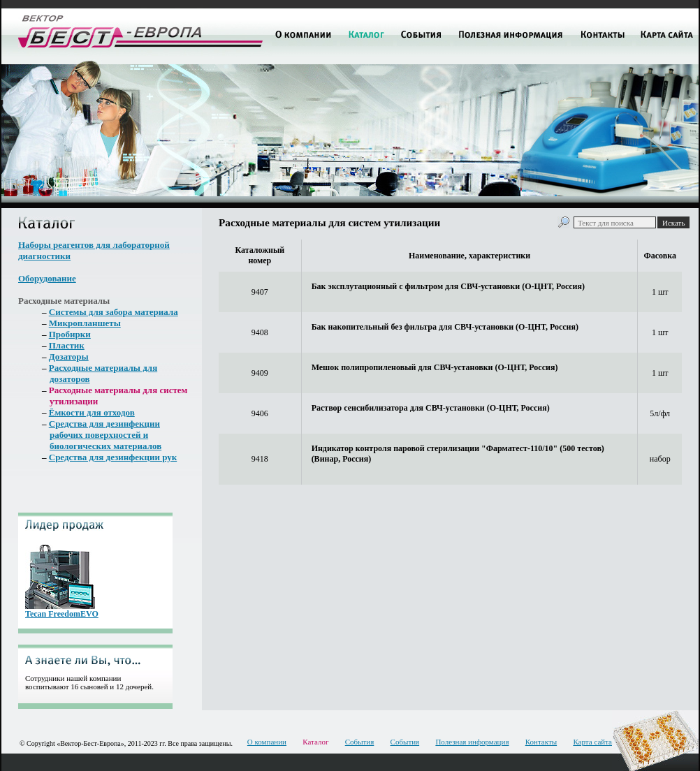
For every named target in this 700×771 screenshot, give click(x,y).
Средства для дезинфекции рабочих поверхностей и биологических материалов (105, 435)
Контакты (541, 742)
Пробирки (70, 334)
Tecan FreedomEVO (62, 614)
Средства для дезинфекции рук (113, 457)
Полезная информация (472, 742)
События (360, 742)
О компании (267, 742)
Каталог (315, 742)
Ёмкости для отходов (92, 412)
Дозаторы (69, 357)
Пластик (67, 345)
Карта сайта (592, 742)
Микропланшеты (85, 323)
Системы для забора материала (114, 312)
